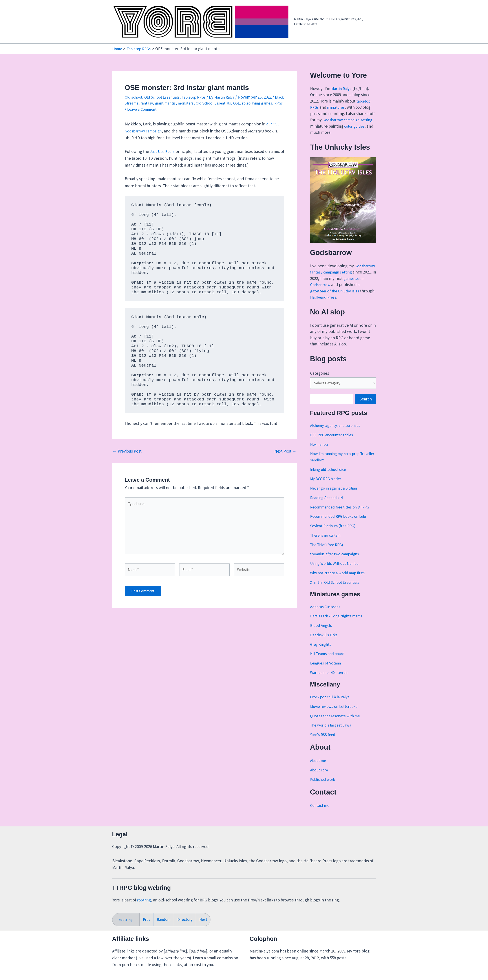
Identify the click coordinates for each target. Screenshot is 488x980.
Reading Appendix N (328, 505)
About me (319, 767)
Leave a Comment (167, 109)
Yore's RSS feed (324, 741)
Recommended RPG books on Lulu (341, 523)
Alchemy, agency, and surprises (338, 432)
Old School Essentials (165, 97)
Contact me (320, 812)
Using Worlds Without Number (337, 570)
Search (366, 406)
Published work (324, 786)
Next (207, 919)
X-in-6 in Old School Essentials (336, 589)
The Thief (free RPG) (329, 552)
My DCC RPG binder (327, 486)
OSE (254, 103)
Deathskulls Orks (325, 642)
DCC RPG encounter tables (334, 442)
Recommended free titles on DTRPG (342, 514)
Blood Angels (322, 633)
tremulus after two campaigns (336, 561)
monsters (200, 103)
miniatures (337, 107)
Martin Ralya (342, 88)
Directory (188, 919)
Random (165, 919)
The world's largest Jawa (332, 732)
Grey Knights (322, 651)
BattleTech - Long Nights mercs (338, 623)
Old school (134, 97)
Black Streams (137, 103)
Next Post (285, 451)
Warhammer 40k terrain (331, 679)
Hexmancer (320, 451)
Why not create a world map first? (340, 580)
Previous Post (127, 451)
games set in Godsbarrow (341, 284)
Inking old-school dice (330, 476)
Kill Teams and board (329, 661)
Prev (147, 919)
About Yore (320, 777)
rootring (144, 899)
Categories (320, 379)
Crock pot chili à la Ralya (331, 704)
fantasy (159, 103)
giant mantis (178, 103)
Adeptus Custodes (326, 614)
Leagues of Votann (327, 670)
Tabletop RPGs (199, 97)
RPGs (143, 109)
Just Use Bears (163, 151)
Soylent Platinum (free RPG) (335, 533)
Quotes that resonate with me (337, 723)
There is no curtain (327, 542)
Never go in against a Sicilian (335, 495)
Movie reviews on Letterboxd (336, 713)
